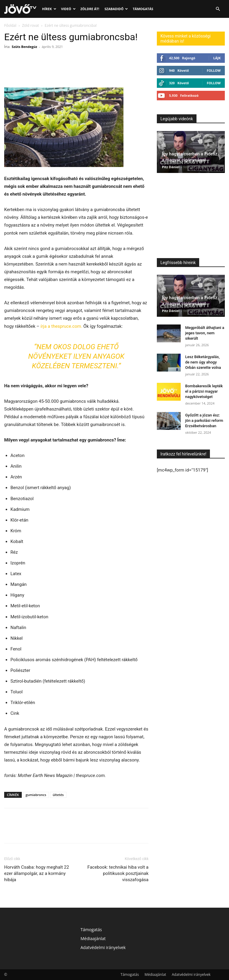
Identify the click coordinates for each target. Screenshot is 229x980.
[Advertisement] (191, 217)
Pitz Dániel (171, 167)
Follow (214, 70)
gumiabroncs (36, 795)
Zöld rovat (31, 25)
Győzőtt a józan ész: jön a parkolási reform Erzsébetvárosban (204, 420)
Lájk (217, 58)
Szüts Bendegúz (24, 47)
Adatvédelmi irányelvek (103, 947)
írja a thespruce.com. (61, 326)
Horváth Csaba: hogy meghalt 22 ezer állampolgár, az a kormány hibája (37, 873)
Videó (68, 9)
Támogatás (143, 9)
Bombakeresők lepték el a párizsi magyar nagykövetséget (204, 391)
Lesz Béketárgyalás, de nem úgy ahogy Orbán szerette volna (203, 362)
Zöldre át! (90, 9)
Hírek (49, 9)
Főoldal (10, 25)
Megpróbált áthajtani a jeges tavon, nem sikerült (205, 333)
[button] (218, 9)
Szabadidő (116, 9)
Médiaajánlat (93, 938)
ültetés (58, 795)
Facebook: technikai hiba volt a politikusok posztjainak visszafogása (118, 873)
